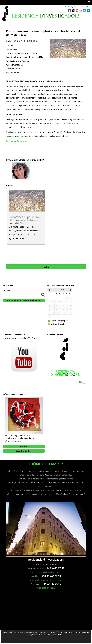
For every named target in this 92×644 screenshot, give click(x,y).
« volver (46, 267)
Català (67, 7)
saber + (24, 447)
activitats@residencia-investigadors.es (46, 580)
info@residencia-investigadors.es (46, 572)
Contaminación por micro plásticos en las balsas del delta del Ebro (24, 220)
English (87, 7)
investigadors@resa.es (46, 588)
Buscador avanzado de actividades (24, 301)
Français (81, 7)
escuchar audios (24, 451)
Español (74, 7)
